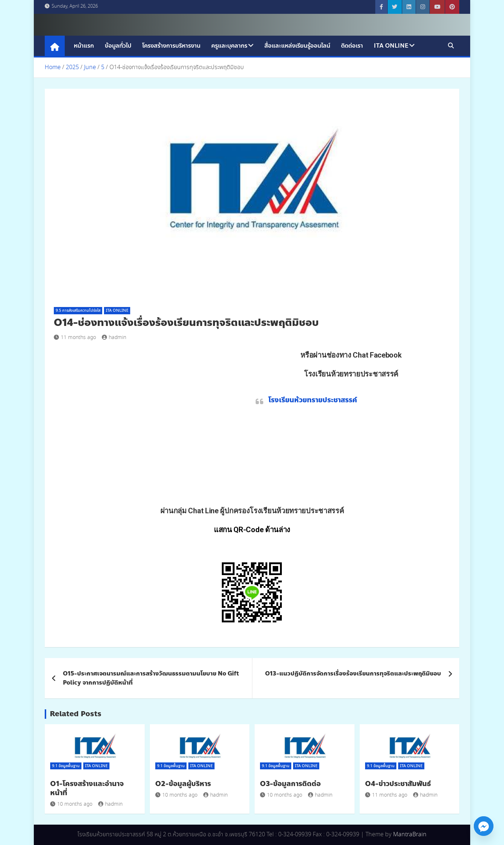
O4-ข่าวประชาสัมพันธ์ (398, 784)
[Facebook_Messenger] (484, 826)
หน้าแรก (84, 46)
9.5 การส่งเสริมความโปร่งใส (78, 311)
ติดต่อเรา (352, 46)
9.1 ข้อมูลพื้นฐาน (66, 766)
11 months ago (75, 338)
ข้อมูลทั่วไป (118, 46)
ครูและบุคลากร (229, 46)
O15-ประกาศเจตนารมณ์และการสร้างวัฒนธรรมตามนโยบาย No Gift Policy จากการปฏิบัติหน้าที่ (151, 678)
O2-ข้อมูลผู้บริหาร (183, 784)
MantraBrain (410, 835)
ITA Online (391, 46)
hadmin (114, 338)
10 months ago (71, 804)
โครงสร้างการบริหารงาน (171, 46)
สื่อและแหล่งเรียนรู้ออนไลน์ (297, 46)
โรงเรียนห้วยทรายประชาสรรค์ (313, 400)
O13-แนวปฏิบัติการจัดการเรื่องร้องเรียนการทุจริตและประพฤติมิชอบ (353, 673)
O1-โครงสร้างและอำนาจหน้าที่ (87, 788)
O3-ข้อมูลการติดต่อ (290, 784)
